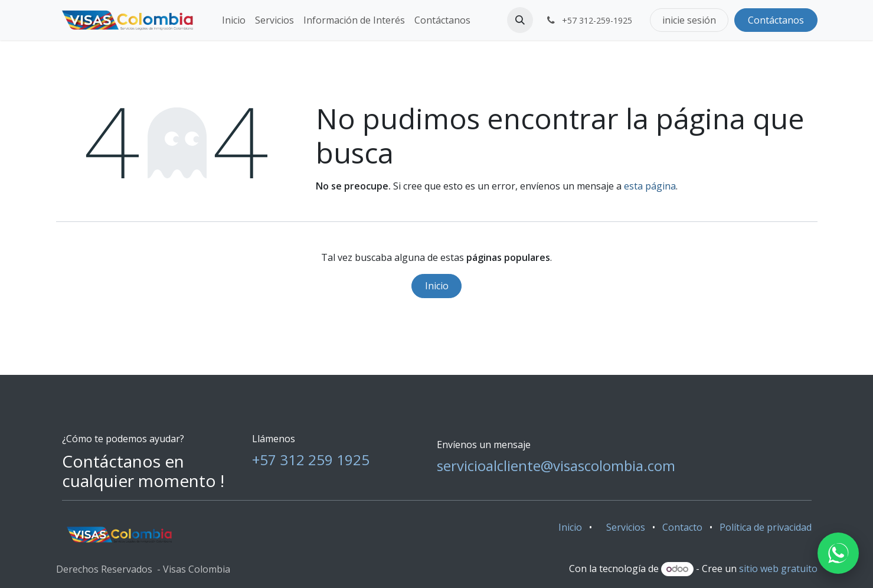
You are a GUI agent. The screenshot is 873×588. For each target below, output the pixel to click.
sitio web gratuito (778, 569)
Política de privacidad (766, 527)
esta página (650, 186)
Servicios (626, 527)
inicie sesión (689, 20)
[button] (520, 20)
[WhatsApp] (838, 553)
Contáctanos (776, 20)
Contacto (682, 527)
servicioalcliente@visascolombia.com (556, 465)
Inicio (437, 286)
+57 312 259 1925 (311, 460)
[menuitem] (234, 20)
